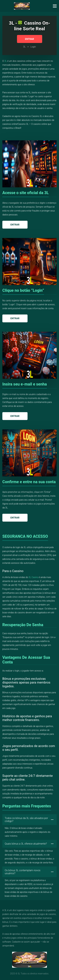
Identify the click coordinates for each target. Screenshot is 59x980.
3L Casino (33, 577)
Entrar (29, 39)
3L (6, 61)
